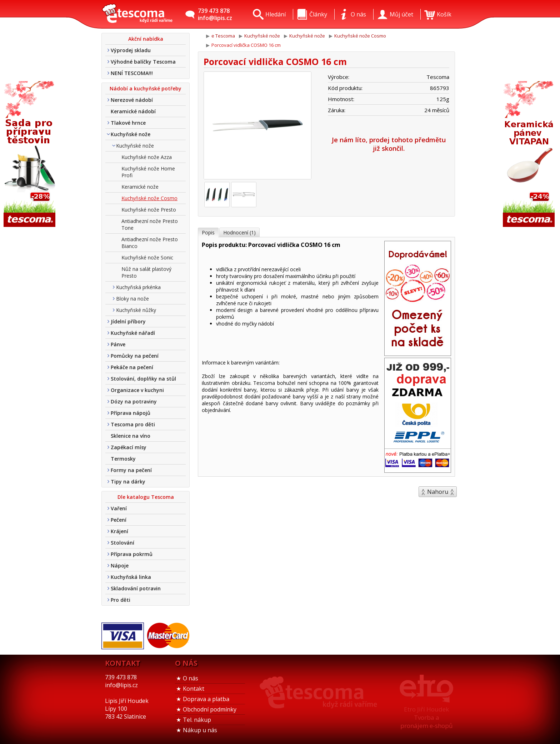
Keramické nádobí (133, 111)
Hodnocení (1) (239, 232)
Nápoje (120, 566)
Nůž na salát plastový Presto (146, 272)
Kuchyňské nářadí (133, 333)
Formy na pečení (131, 470)
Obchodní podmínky (210, 709)
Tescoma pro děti (133, 424)
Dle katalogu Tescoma (146, 497)
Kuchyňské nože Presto (149, 210)
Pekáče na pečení (132, 367)
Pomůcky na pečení (135, 356)
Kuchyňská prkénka (138, 287)
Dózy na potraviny (134, 401)
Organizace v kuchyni (137, 390)
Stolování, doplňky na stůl (143, 379)
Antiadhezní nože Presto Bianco (150, 243)
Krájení (119, 531)
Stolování (122, 543)
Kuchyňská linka (131, 577)
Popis (208, 232)
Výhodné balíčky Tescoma (143, 62)
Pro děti (121, 600)
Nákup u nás (200, 730)
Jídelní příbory (128, 321)
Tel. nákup (197, 720)
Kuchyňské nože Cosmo (149, 198)
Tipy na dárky (128, 482)
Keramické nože (140, 187)
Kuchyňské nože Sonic (147, 257)
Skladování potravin (136, 588)
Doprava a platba (206, 699)
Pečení (119, 520)
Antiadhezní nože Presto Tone (150, 224)
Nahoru (438, 492)
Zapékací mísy (129, 447)
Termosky (123, 459)
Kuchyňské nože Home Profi (148, 172)
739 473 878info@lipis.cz (215, 14)
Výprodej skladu (131, 50)
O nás (191, 678)
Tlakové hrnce (128, 123)
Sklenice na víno (131, 436)
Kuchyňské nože (131, 134)
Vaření (119, 508)
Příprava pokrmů (132, 554)
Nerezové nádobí (132, 100)
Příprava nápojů (131, 413)
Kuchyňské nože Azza (147, 157)
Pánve (118, 344)
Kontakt (194, 689)
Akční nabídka (146, 39)
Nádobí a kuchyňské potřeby (146, 88)
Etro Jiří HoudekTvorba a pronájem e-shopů (426, 717)
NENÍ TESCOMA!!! (132, 73)
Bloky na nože (132, 299)
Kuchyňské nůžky (136, 310)
